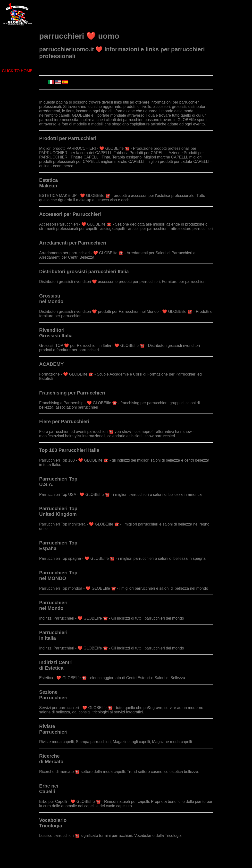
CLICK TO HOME (17, 71)
